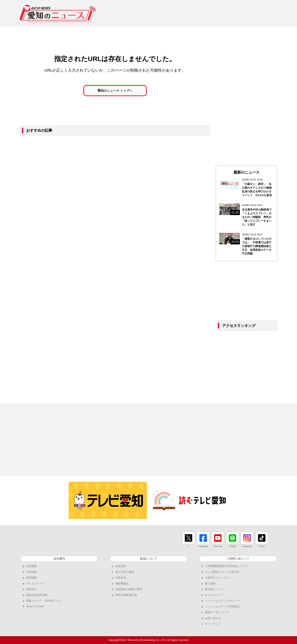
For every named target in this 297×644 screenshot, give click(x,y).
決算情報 (31, 572)
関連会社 (31, 589)
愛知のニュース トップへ (115, 93)
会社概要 (31, 566)
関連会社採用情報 (37, 595)
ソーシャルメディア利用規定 (222, 607)
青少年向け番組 (125, 572)
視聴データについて (217, 612)
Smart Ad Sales (35, 606)
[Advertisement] (202, 13)
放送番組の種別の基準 (129, 589)
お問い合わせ (213, 618)
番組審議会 (122, 583)
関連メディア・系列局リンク (43, 601)
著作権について (214, 589)
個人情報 (210, 583)
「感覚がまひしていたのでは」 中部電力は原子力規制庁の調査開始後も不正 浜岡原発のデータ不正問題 (257, 246)
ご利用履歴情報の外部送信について (226, 566)
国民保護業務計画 (126, 595)
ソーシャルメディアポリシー (222, 601)
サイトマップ (213, 624)
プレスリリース (35, 583)
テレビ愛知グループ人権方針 (222, 572)
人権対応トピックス (217, 578)
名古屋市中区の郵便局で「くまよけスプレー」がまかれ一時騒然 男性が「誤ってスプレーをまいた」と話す (257, 217)
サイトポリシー (214, 595)
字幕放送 (121, 578)
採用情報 (31, 578)
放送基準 (121, 566)
